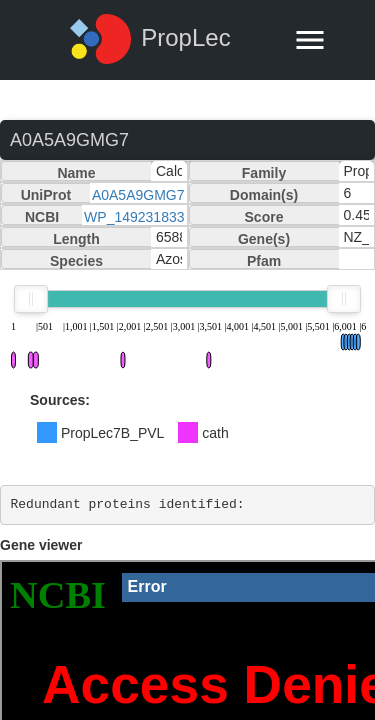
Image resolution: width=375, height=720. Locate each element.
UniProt (46, 195)
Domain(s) (264, 195)
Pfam (264, 261)
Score (264, 217)
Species (76, 261)
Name (76, 173)
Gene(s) (264, 239)
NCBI (42, 217)
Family (264, 173)
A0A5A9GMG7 (138, 195)
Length (76, 239)
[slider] (31, 299)
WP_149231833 (134, 217)
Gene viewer (41, 545)
